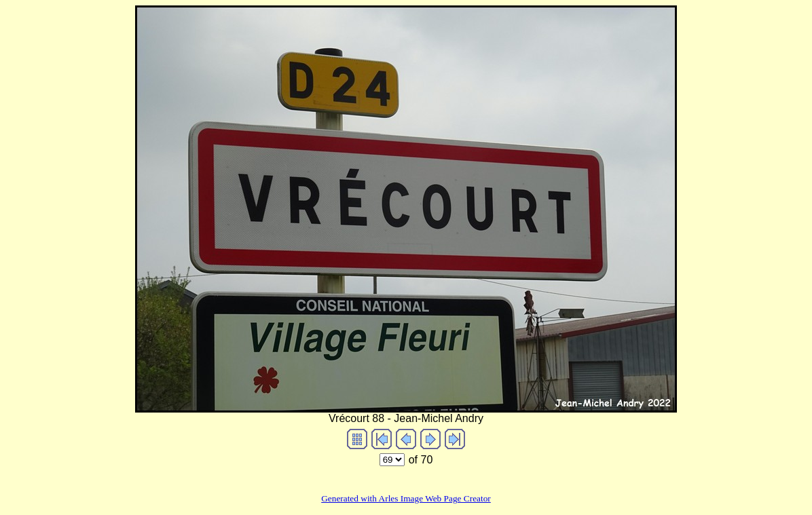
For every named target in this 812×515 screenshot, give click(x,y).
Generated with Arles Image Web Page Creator (406, 498)
